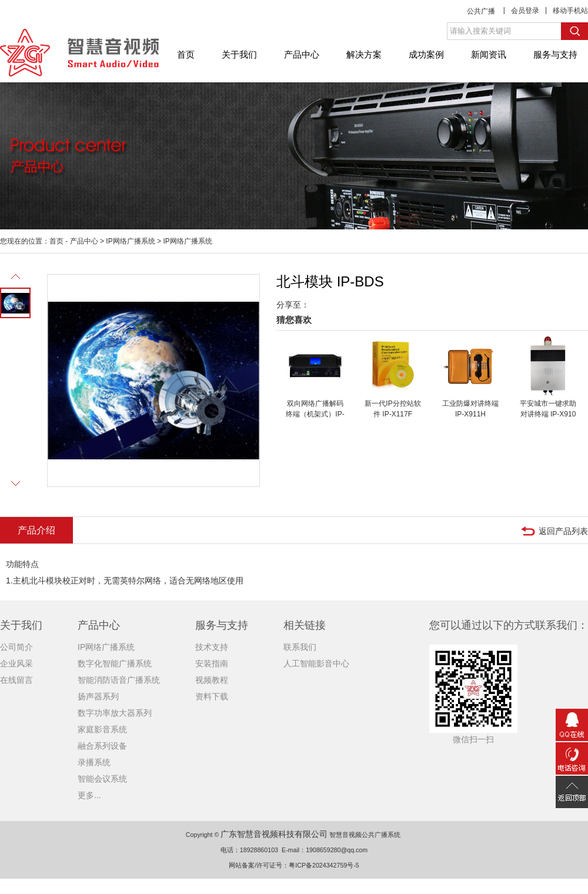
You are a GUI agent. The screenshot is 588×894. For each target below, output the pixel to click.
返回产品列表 (563, 531)
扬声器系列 (98, 696)
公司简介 (16, 647)
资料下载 (212, 696)
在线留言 (16, 680)
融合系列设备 (102, 746)
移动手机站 (570, 11)
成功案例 (426, 54)
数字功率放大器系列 (115, 713)
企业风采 (16, 663)
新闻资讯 (489, 54)
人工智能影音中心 (316, 663)
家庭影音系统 (102, 729)
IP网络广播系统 (130, 241)
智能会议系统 (102, 779)
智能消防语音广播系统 (119, 680)
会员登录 (525, 11)
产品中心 (302, 54)
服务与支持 (555, 54)
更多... (89, 795)
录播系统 (94, 762)
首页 (186, 54)
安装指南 (212, 663)
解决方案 (364, 54)
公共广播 (481, 11)
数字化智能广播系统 (115, 663)
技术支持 (212, 647)
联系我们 (300, 647)
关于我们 (239, 54)
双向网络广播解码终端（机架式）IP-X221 (315, 414)
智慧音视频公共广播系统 (365, 835)
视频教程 (212, 680)
